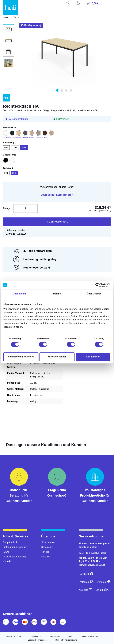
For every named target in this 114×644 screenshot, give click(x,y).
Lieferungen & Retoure (15, 547)
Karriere (45, 552)
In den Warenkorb (57, 222)
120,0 (15, 147)
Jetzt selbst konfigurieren (57, 195)
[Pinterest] (104, 582)
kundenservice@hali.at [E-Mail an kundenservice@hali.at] (92, 565)
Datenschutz (55, 636)
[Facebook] (86, 574)
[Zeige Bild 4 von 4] (71, 90)
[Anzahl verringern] (18, 208)
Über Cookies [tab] (94, 294)
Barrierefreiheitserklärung (66, 640)
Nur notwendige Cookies (21, 357)
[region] (57, 58)
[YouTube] (86, 590)
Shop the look (10, 542)
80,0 (6, 147)
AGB (71, 636)
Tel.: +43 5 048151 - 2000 (93, 553)
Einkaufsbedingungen (37, 640)
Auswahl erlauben (57, 357)
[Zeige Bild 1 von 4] (57, 90)
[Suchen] (69, 4)
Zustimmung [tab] (20, 294)
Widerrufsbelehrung (90, 636)
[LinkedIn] (102, 590)
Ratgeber (46, 557)
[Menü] (109, 4)
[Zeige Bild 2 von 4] (62, 90)
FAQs (6, 552)
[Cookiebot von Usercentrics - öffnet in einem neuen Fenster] (98, 285)
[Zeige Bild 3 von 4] (66, 90)
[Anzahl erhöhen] (33, 208)
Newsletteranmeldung (14, 557)
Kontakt (7, 561)
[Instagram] (86, 582)
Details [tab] (57, 294)
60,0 (6, 173)
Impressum (36, 636)
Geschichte (47, 547)
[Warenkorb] (94, 4)
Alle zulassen (93, 357)
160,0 (24, 147)
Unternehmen (48, 542)
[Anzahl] (25, 208)
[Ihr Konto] (79, 4)
